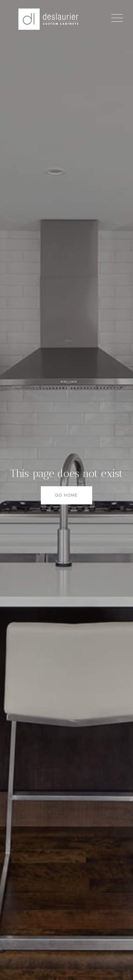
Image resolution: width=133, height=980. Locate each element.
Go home (66, 495)
